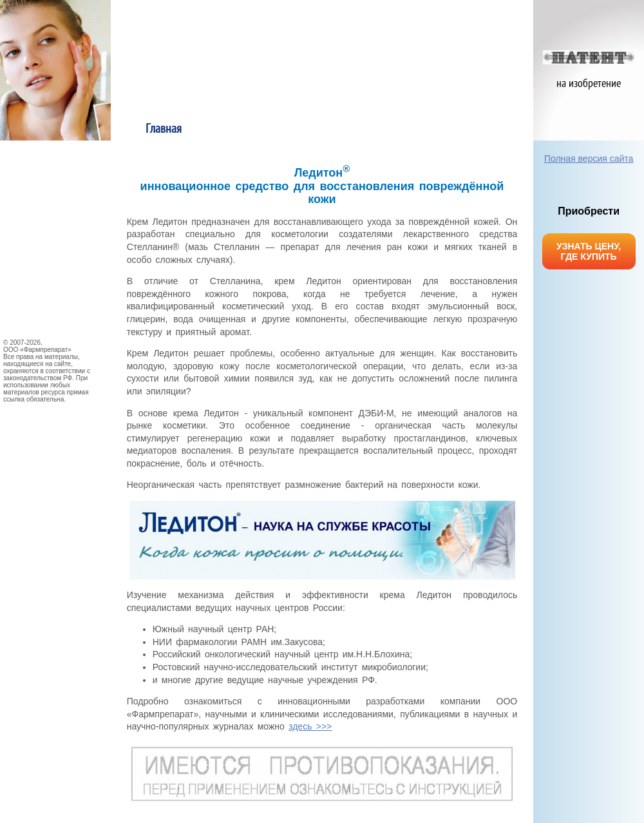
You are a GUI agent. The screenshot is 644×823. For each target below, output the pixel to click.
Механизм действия (480, 130)
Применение (375, 130)
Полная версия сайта (589, 159)
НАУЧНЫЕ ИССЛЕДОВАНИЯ (52, 241)
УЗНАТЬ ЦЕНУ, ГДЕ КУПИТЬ (589, 251)
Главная (164, 130)
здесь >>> (310, 726)
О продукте (270, 130)
